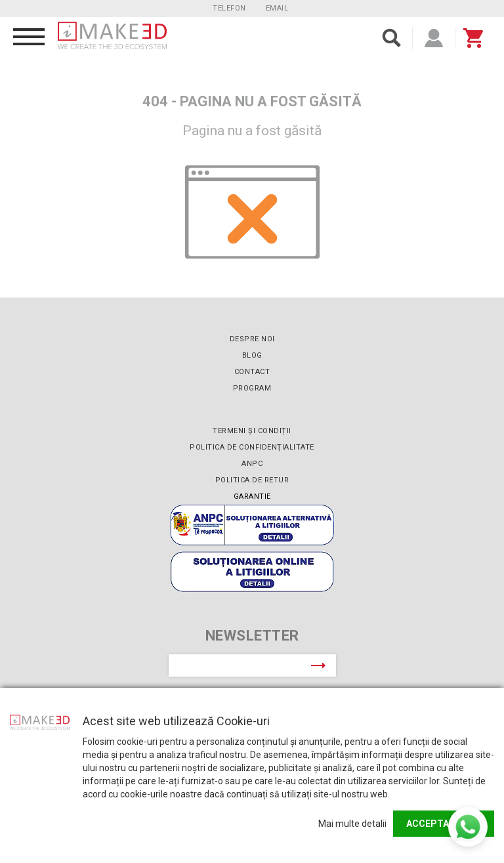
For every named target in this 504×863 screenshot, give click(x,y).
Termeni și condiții (252, 431)
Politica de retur (252, 480)
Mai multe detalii (352, 824)
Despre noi (252, 339)
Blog (252, 355)
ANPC (252, 464)
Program (252, 388)
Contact (252, 372)
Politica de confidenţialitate (252, 447)
